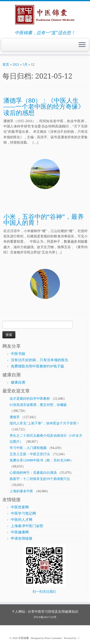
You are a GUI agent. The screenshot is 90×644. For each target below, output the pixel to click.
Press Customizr (53, 638)
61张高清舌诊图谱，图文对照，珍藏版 (38, 405)
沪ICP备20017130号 (45, 617)
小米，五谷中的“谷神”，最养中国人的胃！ (44, 220)
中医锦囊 (24, 638)
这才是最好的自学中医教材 (30, 399)
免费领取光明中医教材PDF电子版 (38, 366)
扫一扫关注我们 (44, 592)
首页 (6, 65)
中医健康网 (20, 532)
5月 (25, 65)
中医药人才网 (22, 520)
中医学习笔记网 (23, 513)
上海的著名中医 (21, 491)
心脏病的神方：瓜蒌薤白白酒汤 (33, 473)
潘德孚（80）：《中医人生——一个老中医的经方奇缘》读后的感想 (44, 107)
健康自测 (18, 382)
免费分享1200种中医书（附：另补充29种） (42, 460)
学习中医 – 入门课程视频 (28, 448)
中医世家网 (20, 507)
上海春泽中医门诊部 (27, 526)
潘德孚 (15, 417)
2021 (16, 65)
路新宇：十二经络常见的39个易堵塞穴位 (40, 479)
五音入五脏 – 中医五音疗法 (30, 454)
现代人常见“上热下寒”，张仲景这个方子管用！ (45, 423)
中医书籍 (18, 354)
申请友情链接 (22, 538)
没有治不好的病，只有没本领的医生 (40, 360)
